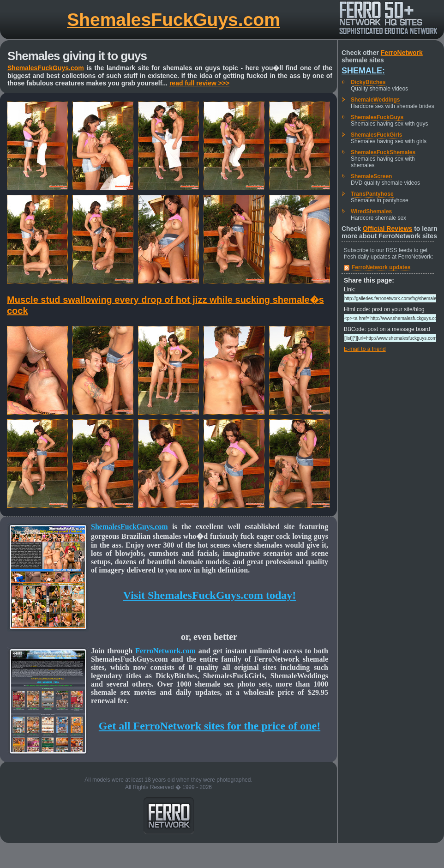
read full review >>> (199, 83)
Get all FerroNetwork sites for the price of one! (210, 726)
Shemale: (363, 71)
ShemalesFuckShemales (383, 152)
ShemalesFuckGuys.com (174, 20)
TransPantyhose (372, 194)
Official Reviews (387, 229)
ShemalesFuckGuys (377, 117)
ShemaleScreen (371, 176)
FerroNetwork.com (165, 651)
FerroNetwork (402, 53)
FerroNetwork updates (381, 267)
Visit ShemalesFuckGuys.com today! (210, 595)
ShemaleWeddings (375, 100)
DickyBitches (368, 82)
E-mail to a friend (365, 349)
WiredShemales (371, 211)
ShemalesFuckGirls (376, 135)
